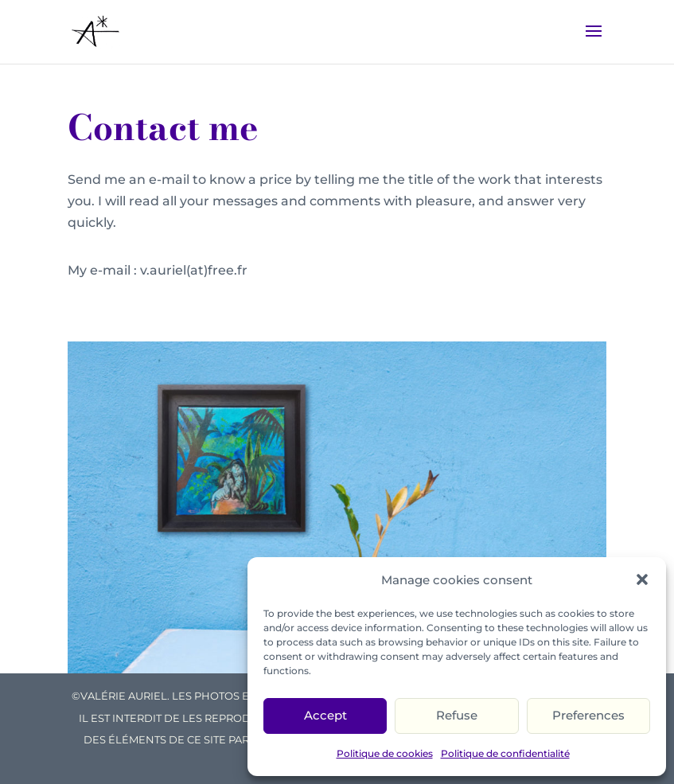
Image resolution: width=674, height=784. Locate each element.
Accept (325, 715)
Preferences (588, 715)
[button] (642, 579)
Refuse (457, 715)
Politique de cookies (385, 753)
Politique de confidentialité (505, 753)
